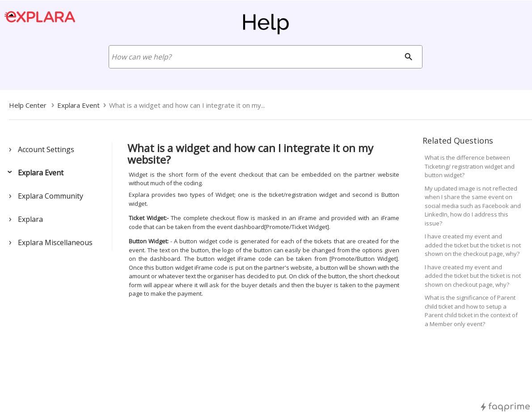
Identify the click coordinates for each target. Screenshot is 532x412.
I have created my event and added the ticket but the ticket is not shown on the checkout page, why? (473, 245)
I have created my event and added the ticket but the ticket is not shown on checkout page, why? (473, 276)
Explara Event (41, 173)
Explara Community (51, 196)
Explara (30, 219)
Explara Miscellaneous (55, 242)
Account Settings (46, 149)
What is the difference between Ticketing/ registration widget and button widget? (470, 166)
